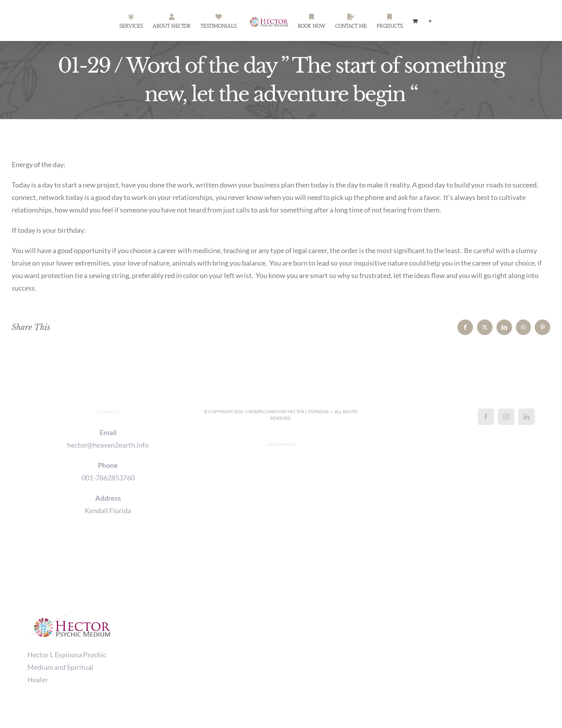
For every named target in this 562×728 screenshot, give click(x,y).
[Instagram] (506, 417)
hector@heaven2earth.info (108, 445)
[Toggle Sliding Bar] (430, 21)
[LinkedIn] (526, 417)
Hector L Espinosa (308, 411)
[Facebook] (486, 417)
